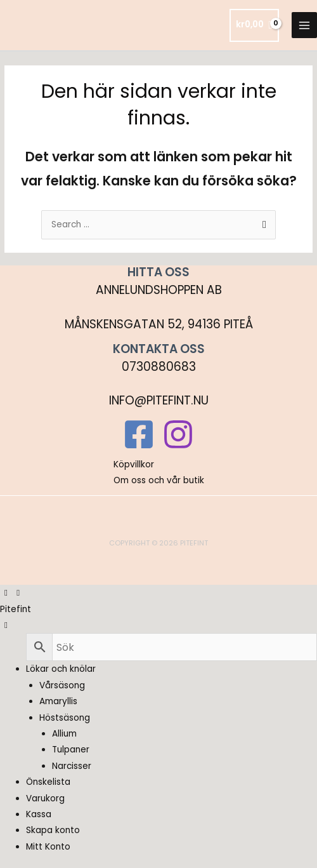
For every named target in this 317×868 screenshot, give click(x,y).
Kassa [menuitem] (39, 814)
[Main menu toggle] (305, 25)
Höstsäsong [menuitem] (65, 718)
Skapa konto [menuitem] (53, 830)
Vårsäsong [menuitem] (62, 685)
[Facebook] (139, 434)
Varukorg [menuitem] (45, 798)
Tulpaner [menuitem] (71, 750)
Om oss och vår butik (159, 480)
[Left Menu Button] (12, 593)
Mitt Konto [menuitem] (48, 847)
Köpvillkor (134, 464)
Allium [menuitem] (64, 734)
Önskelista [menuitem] (48, 782)
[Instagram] (178, 434)
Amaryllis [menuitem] (58, 701)
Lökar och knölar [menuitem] (61, 669)
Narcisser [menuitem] (72, 766)
